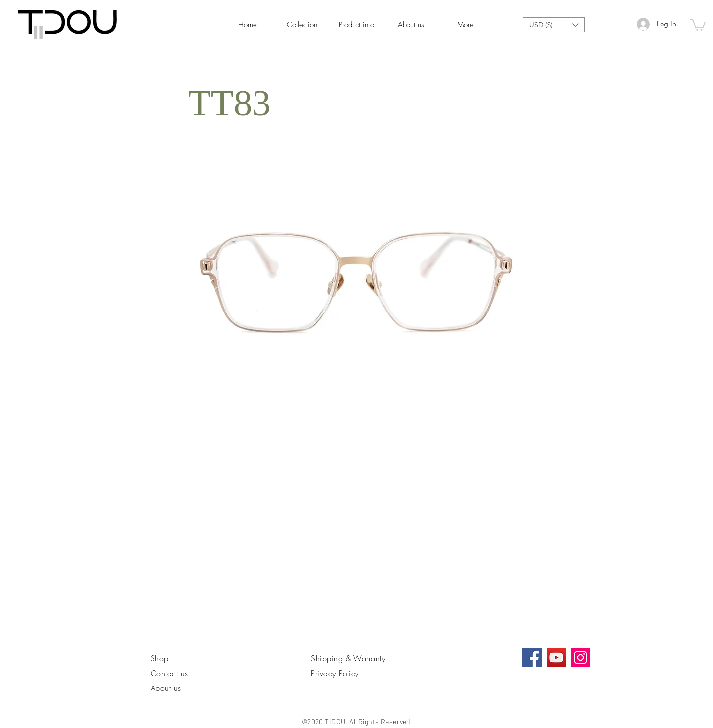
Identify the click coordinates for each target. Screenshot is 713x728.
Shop (160, 658)
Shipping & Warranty (348, 658)
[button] (554, 25)
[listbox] (554, 25)
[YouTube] (556, 657)
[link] (698, 24)
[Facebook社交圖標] (532, 657)
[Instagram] (581, 657)
